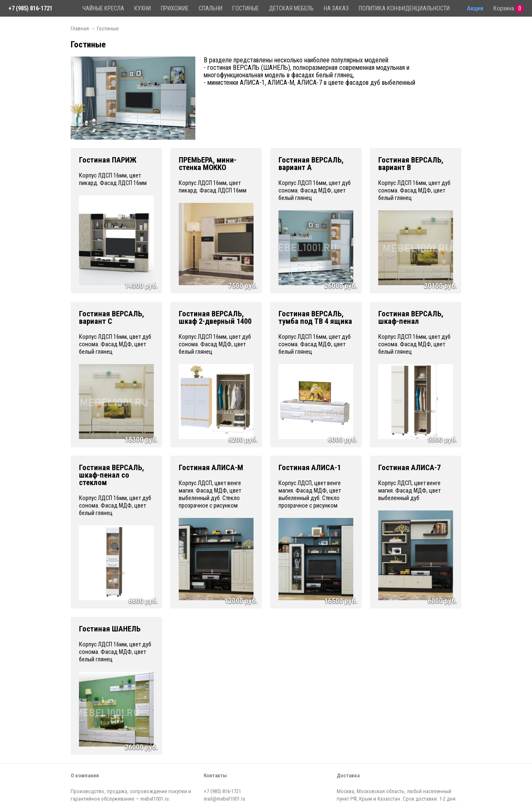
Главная (80, 28)
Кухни (143, 9)
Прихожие (175, 9)
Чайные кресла (103, 9)
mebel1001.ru (155, 799)
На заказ (336, 9)
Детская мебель (291, 9)
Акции (475, 9)
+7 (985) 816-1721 (30, 9)
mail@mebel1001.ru (224, 799)
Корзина (509, 9)
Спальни (211, 9)
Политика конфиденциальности (404, 9)
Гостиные (246, 9)
